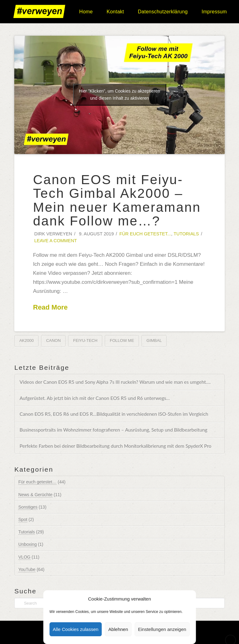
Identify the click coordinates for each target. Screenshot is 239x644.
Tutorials (186, 234)
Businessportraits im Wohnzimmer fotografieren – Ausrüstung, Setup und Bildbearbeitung (113, 430)
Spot (23, 519)
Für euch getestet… (37, 482)
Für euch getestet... (145, 234)
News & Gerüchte (35, 495)
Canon (53, 340)
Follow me (122, 340)
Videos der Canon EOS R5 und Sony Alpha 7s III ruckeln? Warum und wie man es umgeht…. (115, 382)
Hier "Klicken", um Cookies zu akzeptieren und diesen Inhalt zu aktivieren (119, 95)
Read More (50, 307)
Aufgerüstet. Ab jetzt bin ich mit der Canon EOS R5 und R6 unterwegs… (95, 398)
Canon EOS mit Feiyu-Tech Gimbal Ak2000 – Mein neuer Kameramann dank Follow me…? (117, 200)
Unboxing (28, 544)
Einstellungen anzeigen (162, 629)
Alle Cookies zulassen (76, 629)
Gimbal (154, 340)
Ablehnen (118, 629)
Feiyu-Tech (85, 340)
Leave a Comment (55, 241)
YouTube (27, 569)
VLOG (24, 557)
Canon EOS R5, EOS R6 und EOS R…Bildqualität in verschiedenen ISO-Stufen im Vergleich (114, 414)
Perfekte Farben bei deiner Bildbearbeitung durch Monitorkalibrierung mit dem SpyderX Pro (115, 446)
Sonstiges (28, 507)
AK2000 (26, 340)
